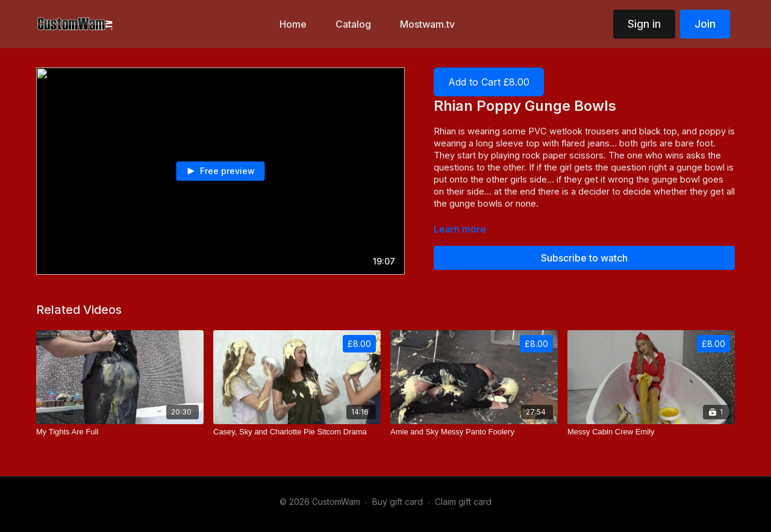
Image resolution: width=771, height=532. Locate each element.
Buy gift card (398, 502)
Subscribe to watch (584, 258)
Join (705, 24)
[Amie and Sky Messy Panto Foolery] (474, 432)
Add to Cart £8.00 (489, 82)
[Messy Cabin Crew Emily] (651, 432)
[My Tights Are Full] (120, 432)
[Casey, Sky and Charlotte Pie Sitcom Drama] (297, 432)
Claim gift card (463, 502)
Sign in (644, 24)
